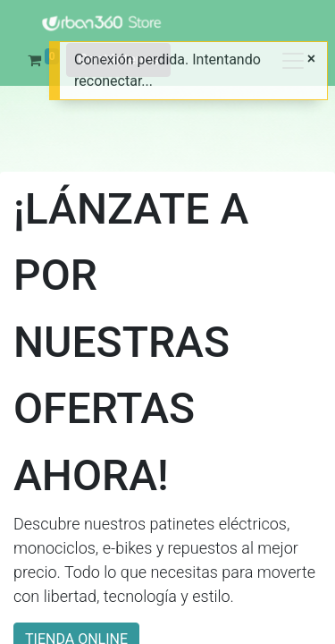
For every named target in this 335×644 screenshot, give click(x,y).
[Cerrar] (311, 59)
